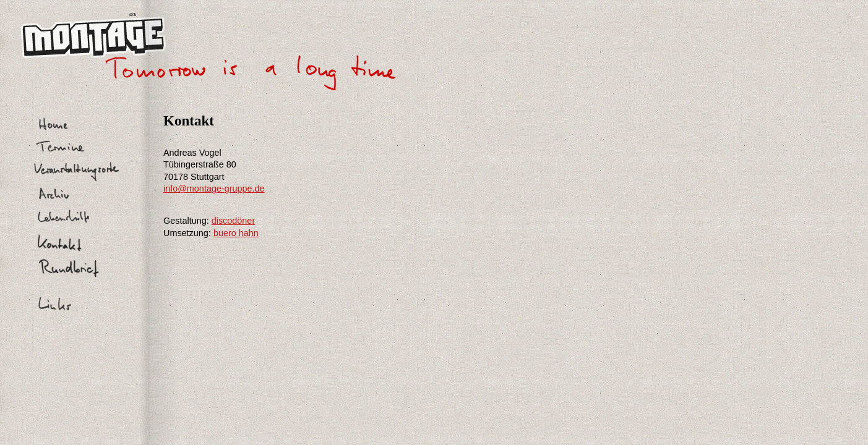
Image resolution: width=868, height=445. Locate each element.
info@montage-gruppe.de (214, 189)
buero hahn (236, 233)
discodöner (233, 221)
